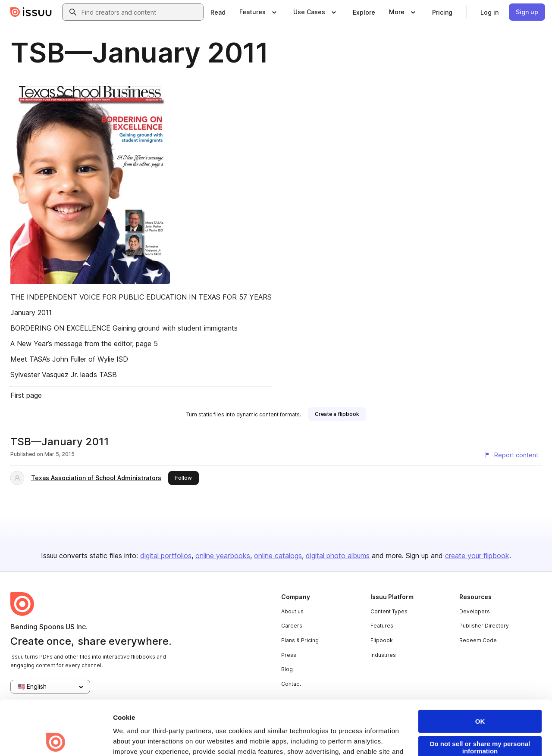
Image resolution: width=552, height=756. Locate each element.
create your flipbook (477, 556)
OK (480, 667)
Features (382, 626)
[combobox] (141, 12)
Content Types (389, 611)
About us (292, 611)
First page (26, 395)
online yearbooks (223, 556)
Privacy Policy (260, 708)
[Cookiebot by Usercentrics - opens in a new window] (56, 739)
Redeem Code (478, 640)
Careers (292, 626)
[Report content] (511, 455)
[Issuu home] (31, 12)
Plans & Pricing (300, 640)
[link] (218, 12)
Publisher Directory (484, 626)
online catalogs (278, 556)
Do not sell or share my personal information (480, 693)
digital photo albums (338, 556)
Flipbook (382, 640)
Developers (475, 611)
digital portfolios (166, 556)
